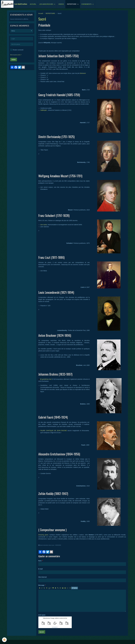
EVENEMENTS (87, 4)
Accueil (41, 13)
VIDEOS (61, 4)
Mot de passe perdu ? (16, 55)
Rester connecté (17, 50)
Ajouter (42, 632)
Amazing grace (43, 535)
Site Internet (43, 577)
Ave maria (44, 225)
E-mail (41, 569)
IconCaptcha (55, 627)
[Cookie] (4, 640)
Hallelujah (44, 110)
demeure (83, 73)
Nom (40, 561)
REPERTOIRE (72, 4)
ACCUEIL (33, 4)
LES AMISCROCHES (47, 4)
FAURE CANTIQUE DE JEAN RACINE (54, 431)
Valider (14, 60)
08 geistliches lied (46, 379)
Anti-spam (42, 615)
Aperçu (75, 588)
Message (41, 585)
